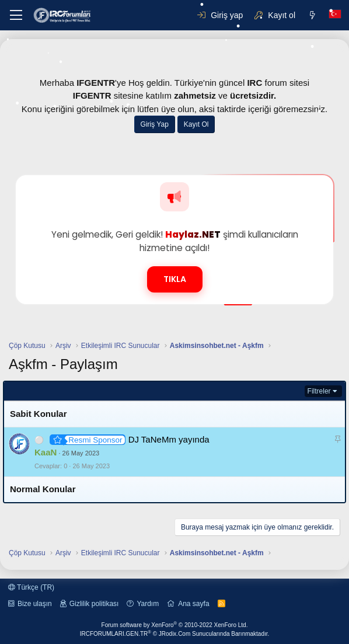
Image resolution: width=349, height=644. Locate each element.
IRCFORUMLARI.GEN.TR (175, 634)
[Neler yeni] (312, 15)
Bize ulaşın (35, 604)
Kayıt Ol (196, 124)
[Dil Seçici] (335, 15)
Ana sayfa (193, 604)
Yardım (148, 604)
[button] (16, 15)
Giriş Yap (155, 124)
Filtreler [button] (319, 391)
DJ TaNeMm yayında (169, 439)
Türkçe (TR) (31, 587)
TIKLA (175, 279)
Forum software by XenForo (175, 625)
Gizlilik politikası (94, 604)
